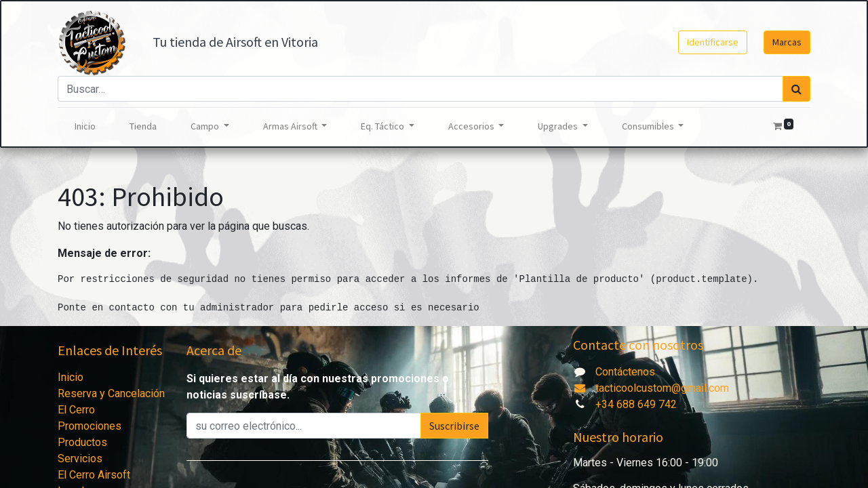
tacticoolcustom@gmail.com (651, 388)
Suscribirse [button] (454, 426)
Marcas (787, 42)
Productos (82, 442)
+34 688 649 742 (636, 404)
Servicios (80, 459)
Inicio (71, 377)
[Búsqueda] (796, 89)
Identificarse (713, 42)
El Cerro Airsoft (94, 475)
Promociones (90, 426)
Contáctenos (625, 372)
